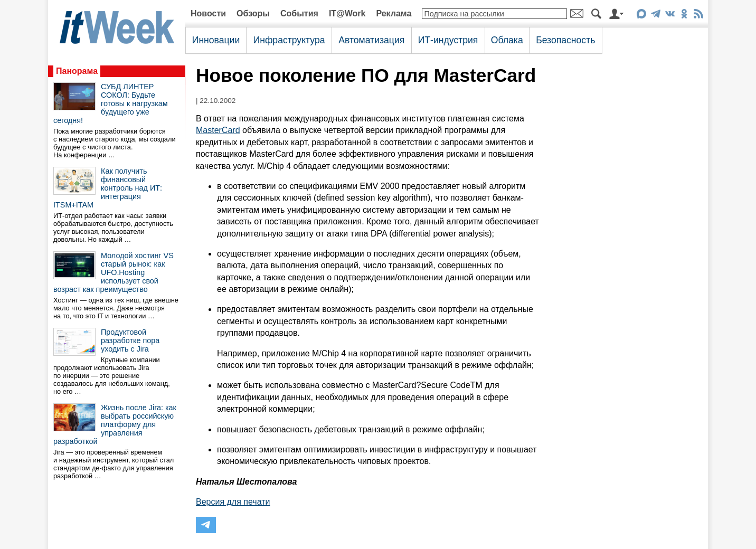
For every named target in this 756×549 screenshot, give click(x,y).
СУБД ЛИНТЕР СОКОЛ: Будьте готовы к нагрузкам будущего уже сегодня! (111, 103)
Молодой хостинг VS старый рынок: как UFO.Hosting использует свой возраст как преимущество (114, 272)
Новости (208, 13)
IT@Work (347, 13)
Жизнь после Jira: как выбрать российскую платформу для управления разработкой (115, 424)
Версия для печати (233, 502)
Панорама (77, 71)
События (299, 13)
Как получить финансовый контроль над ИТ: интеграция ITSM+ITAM (108, 188)
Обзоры (253, 13)
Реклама (394, 13)
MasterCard (218, 130)
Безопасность (565, 40)
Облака (507, 40)
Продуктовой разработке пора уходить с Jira (130, 340)
